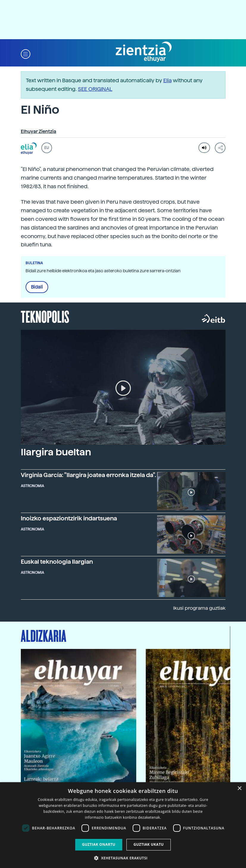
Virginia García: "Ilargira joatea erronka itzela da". (88, 475)
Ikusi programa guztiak (199, 608)
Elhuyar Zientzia (39, 132)
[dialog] (123, 825)
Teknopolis (45, 316)
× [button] (239, 789)
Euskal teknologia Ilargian (57, 562)
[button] (26, 54)
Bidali (37, 287)
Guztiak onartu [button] (99, 844)
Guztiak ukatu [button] (149, 844)
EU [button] (47, 148)
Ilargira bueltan (56, 452)
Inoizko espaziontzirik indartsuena (69, 518)
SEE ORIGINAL (95, 89)
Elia (167, 80)
